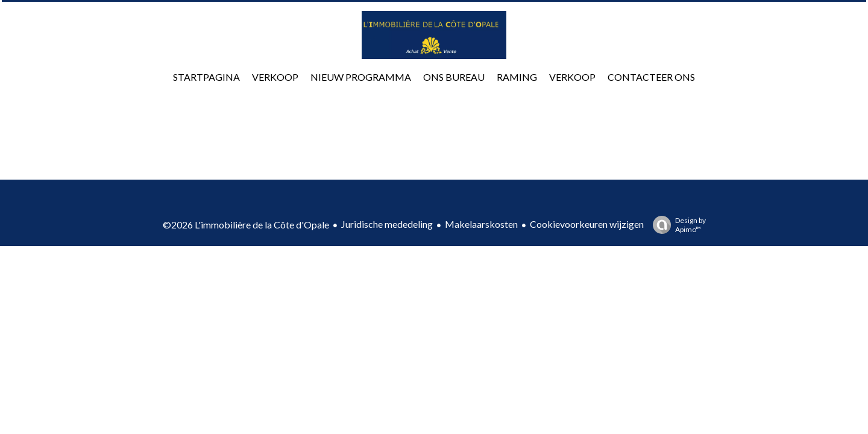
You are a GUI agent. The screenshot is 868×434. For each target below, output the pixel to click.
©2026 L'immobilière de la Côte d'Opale (246, 225)
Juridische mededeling (387, 224)
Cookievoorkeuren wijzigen (587, 224)
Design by (676, 225)
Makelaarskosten (481, 224)
